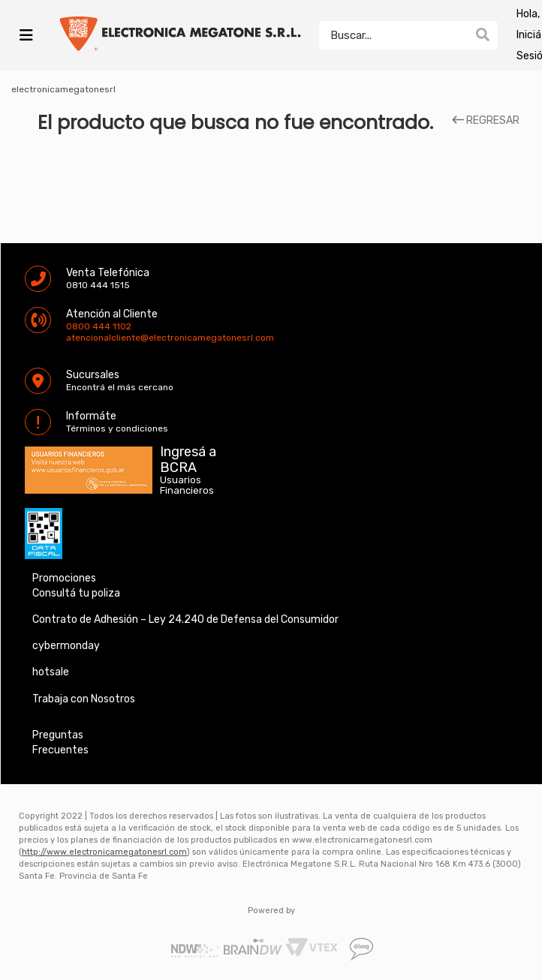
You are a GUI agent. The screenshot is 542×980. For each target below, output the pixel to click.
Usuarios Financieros (187, 485)
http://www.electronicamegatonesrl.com (104, 852)
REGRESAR (486, 121)
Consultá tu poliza (76, 593)
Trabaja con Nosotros (84, 699)
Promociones (64, 578)
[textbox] (393, 35)
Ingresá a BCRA (188, 457)
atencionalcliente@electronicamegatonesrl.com (79, 338)
